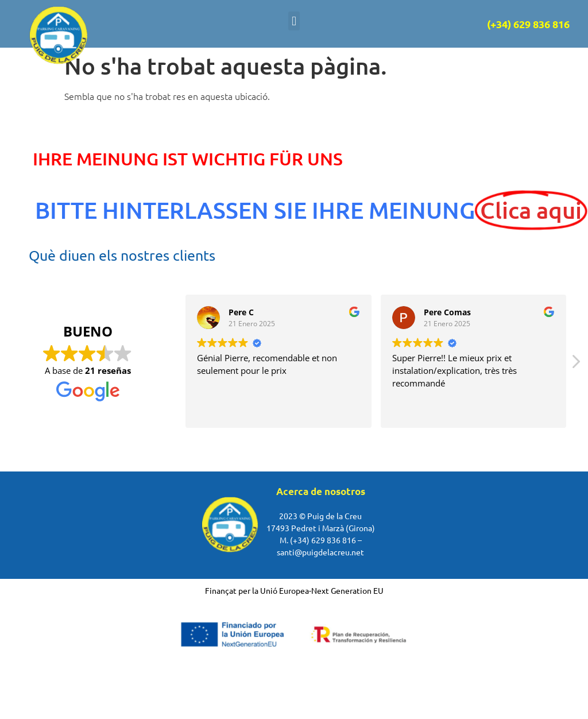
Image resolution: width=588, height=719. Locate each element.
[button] (294, 21)
